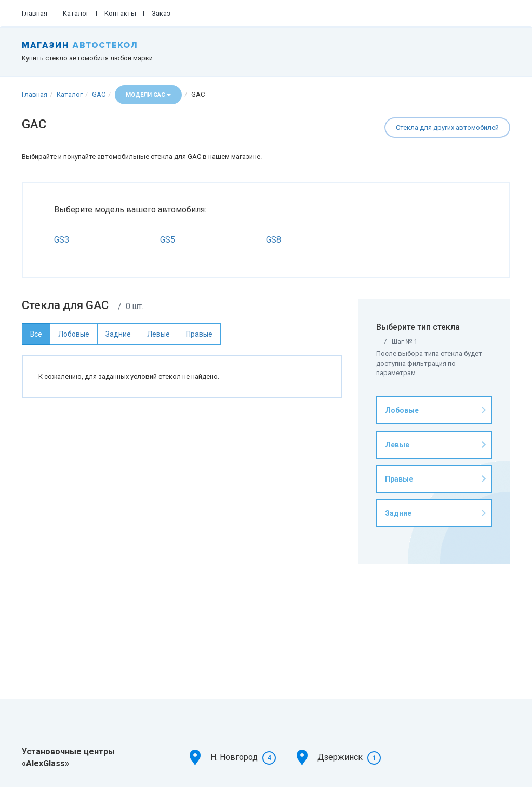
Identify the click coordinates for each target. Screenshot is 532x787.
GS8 (274, 240)
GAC (99, 94)
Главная (35, 13)
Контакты (120, 13)
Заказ (161, 13)
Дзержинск (340, 757)
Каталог (76, 13)
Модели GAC (148, 95)
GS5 (168, 240)
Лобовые (402, 410)
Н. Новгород (234, 757)
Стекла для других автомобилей (447, 128)
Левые (397, 445)
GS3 (62, 240)
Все (36, 334)
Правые (399, 479)
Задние (398, 513)
